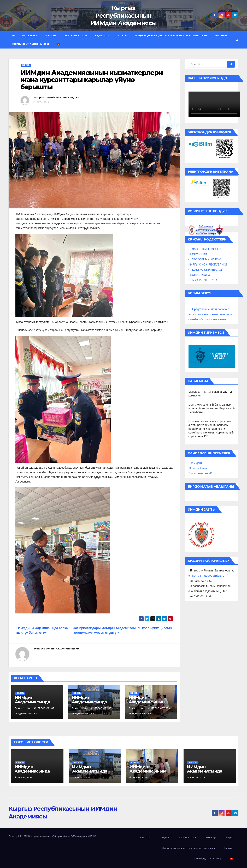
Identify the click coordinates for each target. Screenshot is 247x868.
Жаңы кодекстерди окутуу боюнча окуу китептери (171, 36)
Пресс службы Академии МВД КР (58, 98)
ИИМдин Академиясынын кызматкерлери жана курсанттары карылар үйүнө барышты (92, 80)
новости (26, 65)
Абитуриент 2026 (76, 36)
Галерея (122, 36)
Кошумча (221, 36)
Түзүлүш (51, 36)
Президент (195, 463)
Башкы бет (30, 36)
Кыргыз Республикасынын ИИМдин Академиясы (123, 16)
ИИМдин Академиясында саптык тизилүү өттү (37, 702)
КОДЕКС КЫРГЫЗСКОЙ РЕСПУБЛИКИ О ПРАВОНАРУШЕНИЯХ (206, 275)
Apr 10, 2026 (198, 777)
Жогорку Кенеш (198, 468)
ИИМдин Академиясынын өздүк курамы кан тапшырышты (148, 704)
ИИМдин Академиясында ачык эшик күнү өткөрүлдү (89, 704)
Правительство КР (200, 473)
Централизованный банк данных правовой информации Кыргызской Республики (212, 408)
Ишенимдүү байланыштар (31, 44)
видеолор (102, 36)
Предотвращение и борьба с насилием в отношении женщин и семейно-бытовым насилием (210, 314)
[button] (237, 40)
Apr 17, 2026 (25, 777)
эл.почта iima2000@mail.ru (207, 576)
